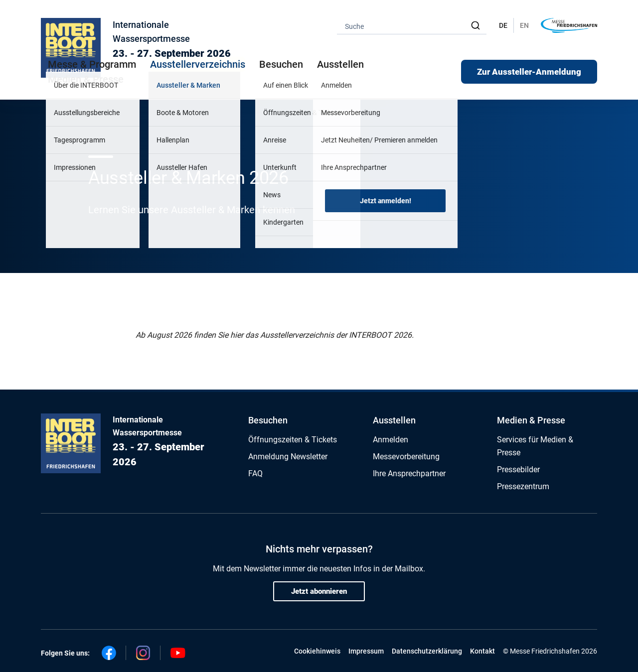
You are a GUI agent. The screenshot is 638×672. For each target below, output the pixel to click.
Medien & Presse (86, 79)
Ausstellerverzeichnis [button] (198, 64)
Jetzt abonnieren (319, 591)
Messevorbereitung (406, 457)
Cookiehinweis (317, 651)
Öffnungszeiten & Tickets (293, 440)
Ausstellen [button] (340, 64)
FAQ (255, 473)
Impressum (366, 651)
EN (524, 25)
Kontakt (482, 651)
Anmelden (391, 440)
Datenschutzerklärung (427, 651)
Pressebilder (518, 470)
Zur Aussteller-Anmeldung (529, 72)
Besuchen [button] (281, 64)
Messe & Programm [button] (92, 64)
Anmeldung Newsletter (288, 457)
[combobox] (412, 26)
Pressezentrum (523, 486)
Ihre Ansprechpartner (409, 473)
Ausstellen (394, 420)
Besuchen (268, 420)
